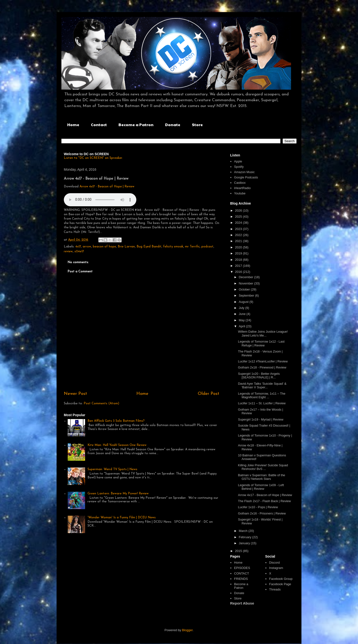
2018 (239, 260)
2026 (239, 211)
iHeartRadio (242, 188)
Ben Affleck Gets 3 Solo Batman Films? (116, 421)
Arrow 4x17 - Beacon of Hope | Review (107, 187)
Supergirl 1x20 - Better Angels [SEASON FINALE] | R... (259, 376)
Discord (274, 563)
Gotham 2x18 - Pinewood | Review (262, 367)
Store (197, 125)
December (247, 277)
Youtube (240, 193)
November (247, 283)
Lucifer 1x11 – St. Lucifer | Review (262, 403)
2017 (239, 266)
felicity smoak (173, 247)
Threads (275, 589)
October (245, 289)
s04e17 (79, 251)
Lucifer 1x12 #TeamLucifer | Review (263, 361)
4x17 (78, 247)
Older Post (208, 394)
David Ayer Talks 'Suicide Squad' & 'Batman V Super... (262, 386)
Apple (238, 161)
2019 (239, 253)
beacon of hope (104, 247)
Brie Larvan (126, 247)
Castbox (240, 183)
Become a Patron (136, 125)
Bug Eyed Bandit (149, 247)
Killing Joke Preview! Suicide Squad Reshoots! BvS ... (263, 467)
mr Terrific (192, 247)
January (245, 543)
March (244, 531)
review (68, 251)
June (243, 314)
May (242, 320)
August (244, 302)
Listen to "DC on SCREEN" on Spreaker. (93, 158)
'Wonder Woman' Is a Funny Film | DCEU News (122, 517)
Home (73, 125)
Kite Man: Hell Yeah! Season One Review (117, 445)
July (242, 308)
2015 (239, 551)
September (247, 295)
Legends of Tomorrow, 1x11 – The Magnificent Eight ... (262, 395)
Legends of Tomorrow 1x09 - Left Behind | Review (261, 487)
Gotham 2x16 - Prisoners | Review (262, 513)
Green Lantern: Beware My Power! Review (118, 494)
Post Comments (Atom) (101, 403)
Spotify (239, 167)
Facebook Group (281, 579)
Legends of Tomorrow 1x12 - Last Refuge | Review (261, 343)
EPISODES (242, 568)
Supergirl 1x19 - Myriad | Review (261, 419)
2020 (239, 247)
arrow (87, 247)
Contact (99, 125)
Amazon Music (244, 172)
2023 (239, 229)
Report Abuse (242, 603)
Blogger (187, 630)
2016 (239, 272)
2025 (239, 217)
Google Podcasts (246, 177)
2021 (239, 241)
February (246, 537)
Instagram (276, 568)
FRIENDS (241, 579)
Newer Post (75, 394)
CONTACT (241, 573)
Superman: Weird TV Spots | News (112, 469)
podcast (207, 247)
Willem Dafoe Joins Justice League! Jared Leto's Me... (263, 333)
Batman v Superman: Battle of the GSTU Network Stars (261, 477)
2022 (239, 235)
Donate (173, 125)
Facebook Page (280, 584)
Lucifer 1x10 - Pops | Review (258, 507)
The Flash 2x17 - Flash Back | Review (264, 501)
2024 (239, 223)
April (242, 326)
